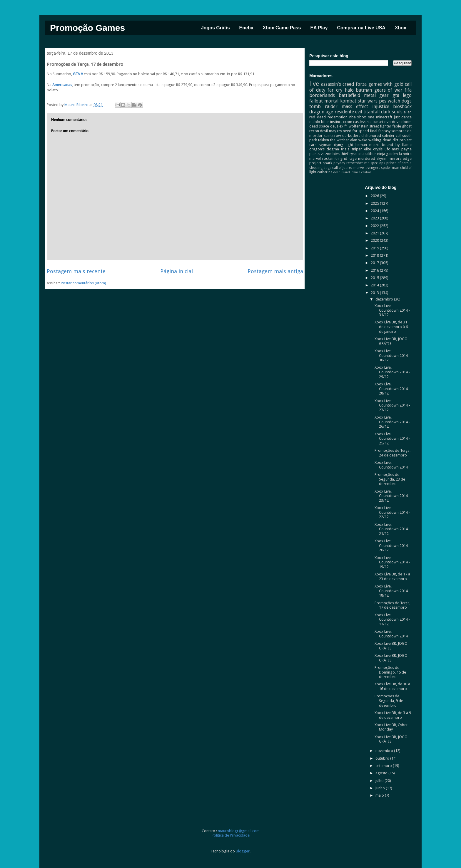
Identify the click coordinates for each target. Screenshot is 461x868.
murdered (367, 158)
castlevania (362, 122)
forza (361, 84)
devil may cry (331, 131)
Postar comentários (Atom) (83, 283)
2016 (375, 270)
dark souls (392, 112)
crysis (378, 149)
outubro (383, 758)
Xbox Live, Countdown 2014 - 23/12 (392, 496)
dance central (361, 172)
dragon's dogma (324, 149)
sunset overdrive (386, 122)
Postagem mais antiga (275, 271)
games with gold (386, 84)
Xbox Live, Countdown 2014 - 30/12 (392, 355)
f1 (346, 126)
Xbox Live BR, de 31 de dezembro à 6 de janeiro (391, 327)
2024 (375, 211)
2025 (375, 203)
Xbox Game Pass (282, 28)
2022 (375, 226)
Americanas (62, 85)
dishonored (371, 136)
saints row (333, 136)
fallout (316, 101)
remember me (358, 163)
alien (408, 112)
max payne (402, 149)
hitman (361, 145)
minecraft (384, 117)
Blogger (243, 851)
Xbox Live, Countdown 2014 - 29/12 (392, 372)
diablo (315, 122)
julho (380, 781)
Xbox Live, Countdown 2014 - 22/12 (392, 512)
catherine (325, 172)
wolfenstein (359, 126)
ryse (353, 154)
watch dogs (400, 101)
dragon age (321, 112)
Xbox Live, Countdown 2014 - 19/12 (392, 562)
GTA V (78, 74)
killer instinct (331, 122)
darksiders (351, 136)
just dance (403, 117)
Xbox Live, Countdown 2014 (391, 465)
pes (383, 101)
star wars (368, 101)
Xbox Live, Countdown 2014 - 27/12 (392, 405)
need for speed (356, 131)
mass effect (355, 106)
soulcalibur (367, 154)
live (314, 84)
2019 (375, 248)
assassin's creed (338, 84)
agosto (382, 773)
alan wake (359, 140)
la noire (405, 154)
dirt (395, 140)
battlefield (349, 95)
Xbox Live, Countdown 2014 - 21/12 (392, 529)
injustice (381, 106)
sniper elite (361, 149)
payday (339, 163)
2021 (375, 233)
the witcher (340, 140)
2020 (375, 240)
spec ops (378, 163)
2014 (375, 285)
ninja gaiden (388, 154)
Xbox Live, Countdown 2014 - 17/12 (392, 619)
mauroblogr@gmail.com (239, 831)
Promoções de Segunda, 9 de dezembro (389, 701)
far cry (335, 90)
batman (364, 90)
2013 (375, 293)
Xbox (401, 28)
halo (349, 90)
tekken (324, 140)
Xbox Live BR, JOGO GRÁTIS (391, 341)
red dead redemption (328, 117)
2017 (375, 263)
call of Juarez (342, 168)
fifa (408, 90)
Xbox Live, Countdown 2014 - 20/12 (392, 545)
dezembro (385, 299)
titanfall (371, 112)
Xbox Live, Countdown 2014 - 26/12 (392, 422)
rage (353, 158)
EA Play (319, 28)
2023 (375, 218)
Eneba (246, 28)
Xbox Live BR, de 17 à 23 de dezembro (392, 576)
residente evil (348, 112)
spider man (390, 168)
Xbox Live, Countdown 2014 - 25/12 (392, 439)
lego (407, 95)
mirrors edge (400, 158)
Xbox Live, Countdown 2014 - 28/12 (392, 389)
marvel (315, 158)
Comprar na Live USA (361, 28)
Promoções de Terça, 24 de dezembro (392, 453)
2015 (375, 278)
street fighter (380, 126)
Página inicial (177, 271)
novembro (385, 751)
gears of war (388, 90)
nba (353, 117)
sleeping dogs (320, 168)
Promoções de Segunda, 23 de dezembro (390, 479)
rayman (325, 145)
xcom (348, 122)
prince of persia (399, 163)
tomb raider (323, 106)
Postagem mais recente (76, 271)
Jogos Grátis (216, 28)
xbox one (366, 117)
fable (397, 126)
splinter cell (392, 136)
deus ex (337, 126)
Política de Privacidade (231, 835)
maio (380, 795)
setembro (384, 766)
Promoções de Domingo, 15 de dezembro (390, 672)
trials (345, 149)
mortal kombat (340, 101)
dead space (319, 126)
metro (374, 145)
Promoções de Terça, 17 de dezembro (392, 605)
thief (345, 154)
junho (381, 788)
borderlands (322, 95)
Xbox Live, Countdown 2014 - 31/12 (392, 310)
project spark (321, 163)
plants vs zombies (324, 154)
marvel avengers (367, 168)
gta (396, 95)
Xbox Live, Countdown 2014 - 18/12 (392, 591)
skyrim (382, 158)
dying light (344, 145)
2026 (375, 196)
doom (406, 122)
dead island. (342, 172)
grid (344, 158)
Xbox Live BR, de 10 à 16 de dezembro (392, 686)
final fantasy (380, 131)
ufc (387, 149)
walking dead (380, 140)
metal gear (376, 95)
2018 (375, 255)
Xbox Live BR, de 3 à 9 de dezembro (393, 715)
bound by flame (397, 145)
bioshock (402, 106)
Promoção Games (87, 28)
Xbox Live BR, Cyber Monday (391, 727)
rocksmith (330, 158)
